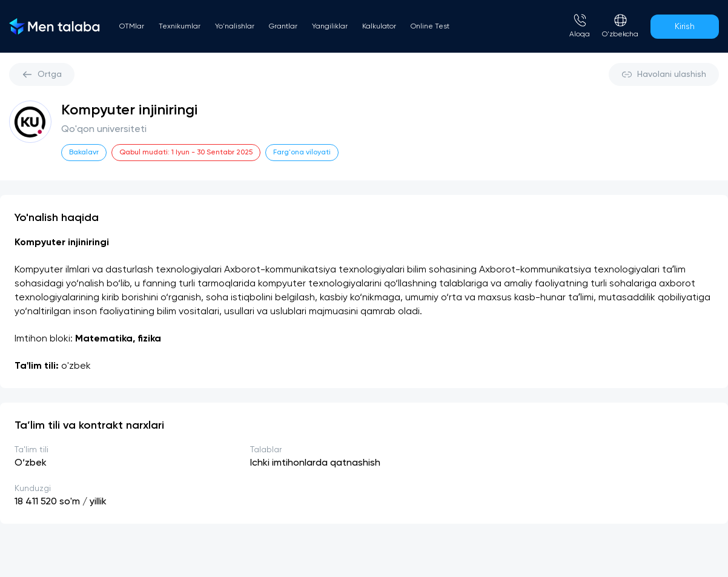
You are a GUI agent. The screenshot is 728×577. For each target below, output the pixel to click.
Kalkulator (379, 27)
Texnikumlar (180, 27)
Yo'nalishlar (235, 27)
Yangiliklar (330, 27)
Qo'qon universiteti (104, 130)
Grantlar (283, 27)
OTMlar (132, 27)
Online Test (430, 27)
